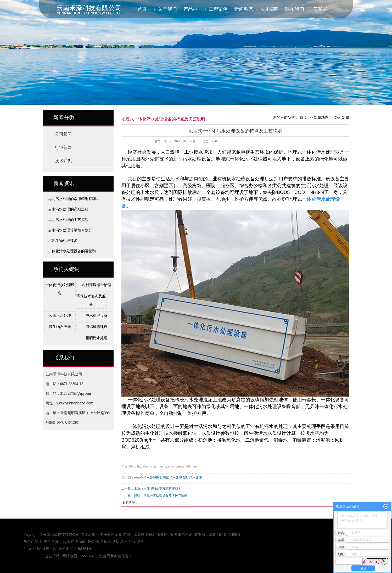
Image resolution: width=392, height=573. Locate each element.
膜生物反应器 (60, 327)
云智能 (320, 9)
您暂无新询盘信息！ (116, 556)
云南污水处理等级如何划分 (70, 230)
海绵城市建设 (97, 327)
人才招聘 (269, 9)
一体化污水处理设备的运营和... (74, 251)
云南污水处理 (60, 315)
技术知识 (63, 161)
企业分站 (52, 556)
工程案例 (218, 9)
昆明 (75, 541)
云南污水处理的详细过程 (68, 209)
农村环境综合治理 (97, 285)
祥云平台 (49, 549)
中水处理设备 (97, 315)
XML (93, 556)
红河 (124, 541)
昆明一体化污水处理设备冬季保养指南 (161, 495)
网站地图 (70, 556)
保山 (83, 541)
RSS (83, 556)
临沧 (141, 541)
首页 (142, 9)
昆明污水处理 (97, 338)
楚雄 (91, 541)
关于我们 (167, 9)
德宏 (108, 541)
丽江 (132, 541)
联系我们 (295, 9)
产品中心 (193, 9)
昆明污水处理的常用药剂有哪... (74, 199)
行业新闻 (63, 148)
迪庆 (116, 541)
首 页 (304, 118)
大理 (99, 541)
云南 (66, 541)
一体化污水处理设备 (148, 478)
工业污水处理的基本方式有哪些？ (158, 488)
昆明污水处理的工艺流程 (68, 220)
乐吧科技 (85, 549)
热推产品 (31, 541)
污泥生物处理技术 (63, 241)
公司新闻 (63, 134)
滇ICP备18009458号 (225, 535)
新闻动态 (244, 9)
